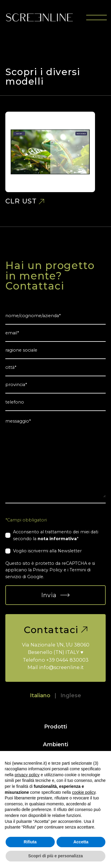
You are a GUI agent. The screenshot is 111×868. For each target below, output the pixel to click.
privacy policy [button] (27, 775)
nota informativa (57, 539)
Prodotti (55, 727)
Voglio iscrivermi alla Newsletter (47, 551)
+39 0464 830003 (67, 660)
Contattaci (55, 630)
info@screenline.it (61, 667)
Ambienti (55, 744)
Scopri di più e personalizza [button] (55, 856)
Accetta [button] (81, 842)
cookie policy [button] (84, 792)
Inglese (71, 695)
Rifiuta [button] (30, 842)
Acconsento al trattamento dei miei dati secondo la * (56, 535)
